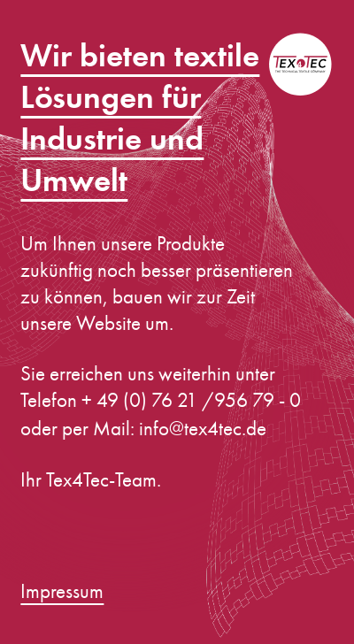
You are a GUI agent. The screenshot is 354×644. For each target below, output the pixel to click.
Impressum (62, 591)
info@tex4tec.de (203, 428)
